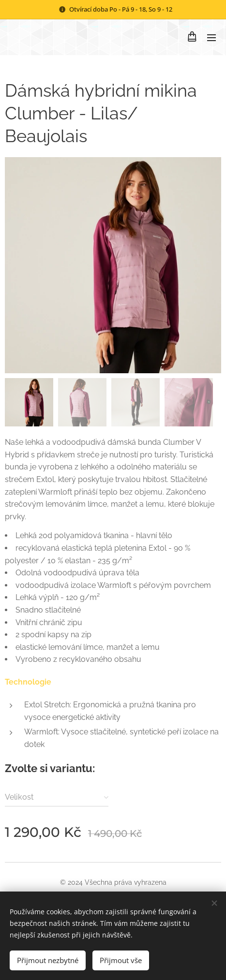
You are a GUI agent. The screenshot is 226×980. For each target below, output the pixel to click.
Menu (211, 38)
